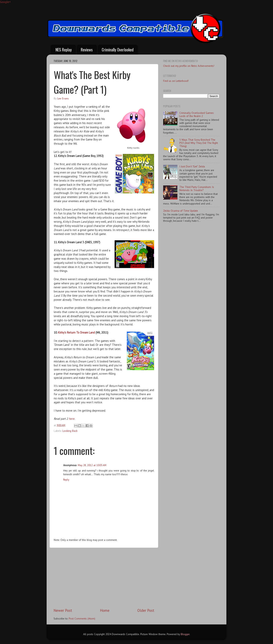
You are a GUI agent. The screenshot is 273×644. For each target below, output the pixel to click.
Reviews (87, 50)
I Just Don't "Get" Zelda (192, 166)
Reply (66, 480)
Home (105, 610)
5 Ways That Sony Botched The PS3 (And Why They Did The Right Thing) (199, 143)
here (72, 419)
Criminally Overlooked (118, 50)
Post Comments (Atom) (82, 619)
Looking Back (70, 431)
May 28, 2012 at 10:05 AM (92, 465)
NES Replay (64, 50)
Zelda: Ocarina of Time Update (181, 211)
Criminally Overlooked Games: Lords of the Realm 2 (197, 114)
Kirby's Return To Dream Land (76, 332)
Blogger (185, 634)
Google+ (5, 2)
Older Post (146, 610)
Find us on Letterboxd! (176, 81)
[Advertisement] (104, 578)
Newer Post (63, 610)
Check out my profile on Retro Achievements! (189, 66)
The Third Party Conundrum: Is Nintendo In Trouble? (197, 189)
